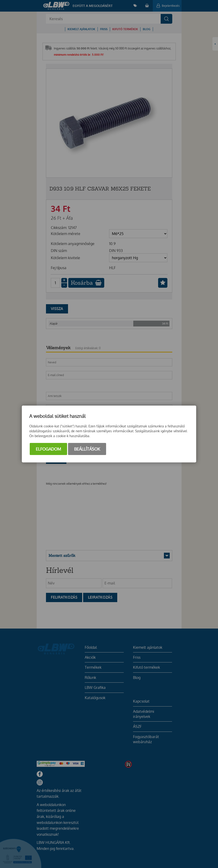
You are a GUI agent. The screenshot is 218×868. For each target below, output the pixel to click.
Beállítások (87, 449)
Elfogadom (48, 449)
